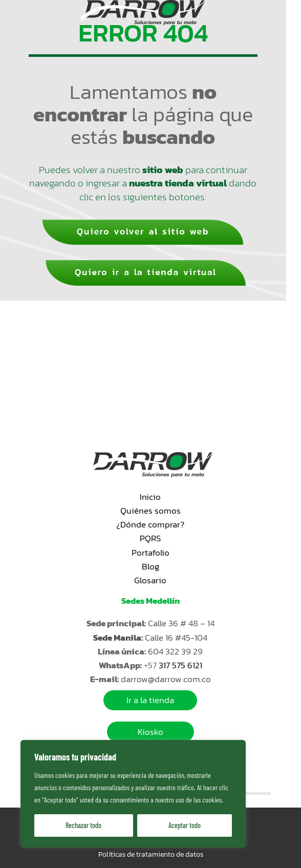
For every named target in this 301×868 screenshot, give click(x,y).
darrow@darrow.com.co (166, 679)
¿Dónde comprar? (150, 524)
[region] (133, 794)
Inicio (150, 497)
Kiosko (150, 732)
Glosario (150, 580)
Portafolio (150, 553)
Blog (150, 566)
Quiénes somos (150, 511)
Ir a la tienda (150, 701)
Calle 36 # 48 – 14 (181, 623)
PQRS (150, 538)
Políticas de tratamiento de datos (151, 854)
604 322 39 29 (175, 651)
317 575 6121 (180, 665)
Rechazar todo (83, 825)
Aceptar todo (185, 825)
